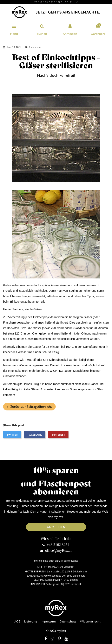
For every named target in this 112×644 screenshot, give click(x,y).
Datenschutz (68, 621)
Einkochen (35, 47)
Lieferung (31, 621)
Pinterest (58, 435)
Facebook (35, 435)
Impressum (48, 621)
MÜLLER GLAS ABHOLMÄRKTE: (56, 567)
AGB (17, 621)
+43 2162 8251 (58, 545)
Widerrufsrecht (90, 621)
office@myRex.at (58, 550)
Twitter (12, 435)
